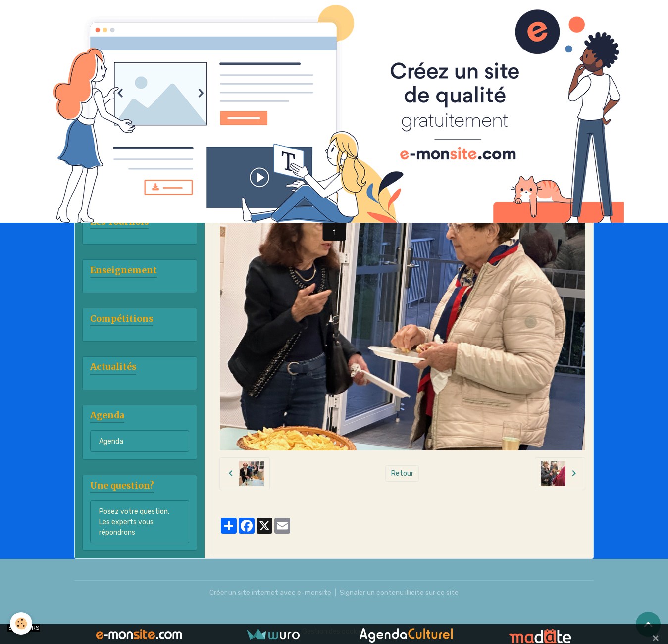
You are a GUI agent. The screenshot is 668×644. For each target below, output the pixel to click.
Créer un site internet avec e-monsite (270, 593)
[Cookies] (21, 623)
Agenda (111, 441)
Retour (402, 473)
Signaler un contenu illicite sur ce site (399, 593)
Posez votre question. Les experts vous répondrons (134, 522)
